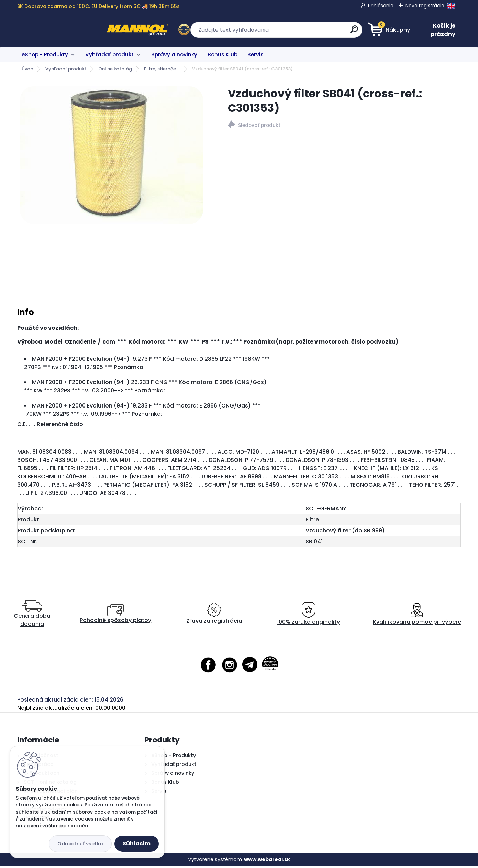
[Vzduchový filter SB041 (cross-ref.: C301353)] (112, 155)
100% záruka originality (308, 616)
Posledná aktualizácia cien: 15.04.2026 (70, 701)
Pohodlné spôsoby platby (115, 616)
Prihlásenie (381, 6)
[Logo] (59, 30)
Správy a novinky (174, 55)
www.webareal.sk (267, 861)
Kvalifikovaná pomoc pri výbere (417, 616)
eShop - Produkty (45, 55)
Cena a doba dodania (32, 616)
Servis (255, 55)
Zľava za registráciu (214, 616)
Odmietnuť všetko (80, 844)
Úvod (27, 69)
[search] (306, 32)
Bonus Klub (223, 55)
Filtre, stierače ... (162, 69)
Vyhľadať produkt (109, 55)
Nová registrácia (425, 6)
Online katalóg (115, 69)
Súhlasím (137, 843)
